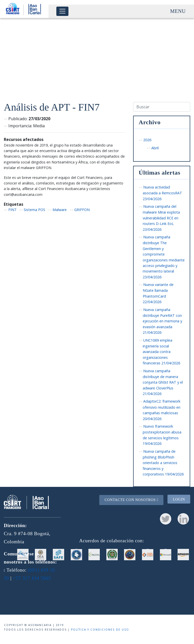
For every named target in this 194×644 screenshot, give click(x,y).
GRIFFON (82, 210)
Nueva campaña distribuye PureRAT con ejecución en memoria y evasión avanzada (162, 321)
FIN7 (12, 210)
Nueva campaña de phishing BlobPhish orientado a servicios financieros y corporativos (163, 463)
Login (179, 499)
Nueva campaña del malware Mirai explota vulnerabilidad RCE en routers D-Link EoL (161, 218)
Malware (60, 210)
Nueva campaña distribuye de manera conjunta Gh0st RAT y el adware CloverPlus (163, 382)
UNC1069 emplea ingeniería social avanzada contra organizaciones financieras (161, 352)
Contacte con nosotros (131, 500)
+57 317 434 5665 (32, 578)
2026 (147, 140)
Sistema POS (34, 210)
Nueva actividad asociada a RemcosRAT (162, 193)
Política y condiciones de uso (100, 630)
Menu (178, 11)
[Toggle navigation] (62, 11)
